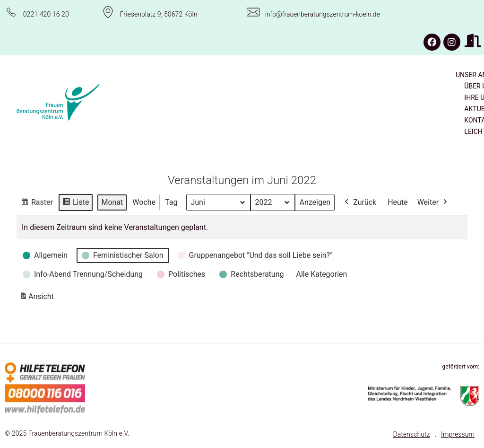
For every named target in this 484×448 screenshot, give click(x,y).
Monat (112, 202)
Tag (171, 202)
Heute (398, 202)
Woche (144, 202)
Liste (75, 203)
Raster (37, 203)
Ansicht (38, 298)
